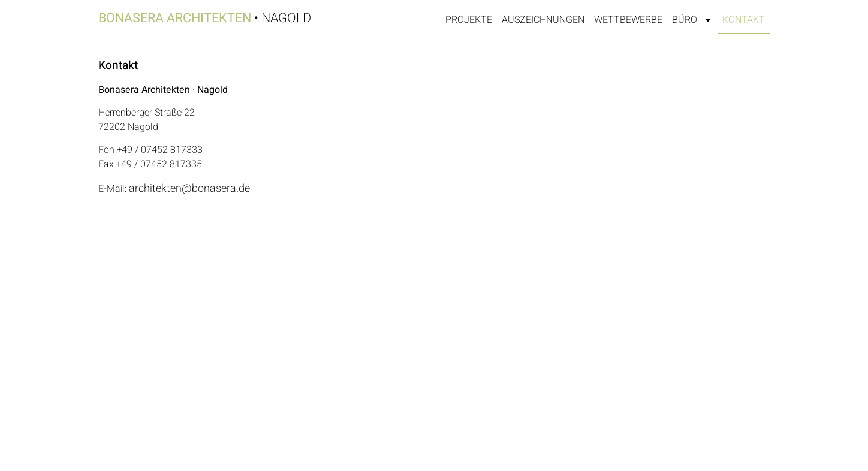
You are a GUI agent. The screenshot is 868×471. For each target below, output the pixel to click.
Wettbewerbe (628, 20)
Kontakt (744, 20)
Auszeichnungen (543, 20)
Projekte (469, 20)
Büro (692, 20)
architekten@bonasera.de (189, 188)
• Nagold (205, 18)
